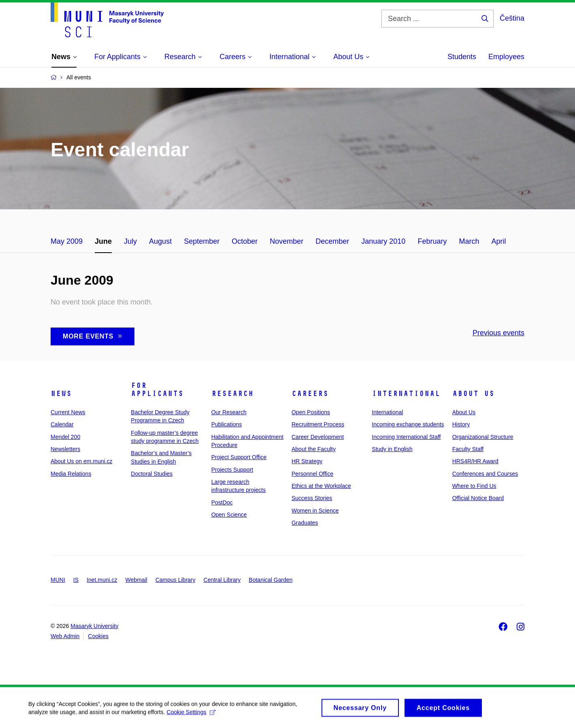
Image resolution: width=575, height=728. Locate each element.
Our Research (229, 412)
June (103, 241)
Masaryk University (94, 626)
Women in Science (315, 511)
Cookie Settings (191, 715)
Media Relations (71, 474)
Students (462, 57)
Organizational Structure (483, 437)
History (461, 424)
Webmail (136, 580)
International (406, 394)
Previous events (498, 333)
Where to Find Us (474, 486)
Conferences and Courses (485, 474)
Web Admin (65, 636)
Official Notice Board (478, 498)
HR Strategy (307, 461)
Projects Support (232, 470)
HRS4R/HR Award (475, 461)
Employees (506, 57)
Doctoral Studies (152, 474)
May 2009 (67, 241)
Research (232, 394)
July (130, 241)
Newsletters (65, 449)
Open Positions (311, 412)
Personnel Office (312, 474)
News (61, 394)
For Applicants (157, 390)
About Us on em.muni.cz (82, 461)
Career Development (318, 437)
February (432, 241)
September (202, 241)
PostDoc (222, 502)
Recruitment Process (318, 424)
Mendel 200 (65, 437)
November (286, 241)
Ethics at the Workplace (321, 486)
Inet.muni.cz (102, 580)
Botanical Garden (270, 580)
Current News (68, 412)
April (498, 241)
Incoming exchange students (408, 424)
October (245, 241)
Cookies (98, 636)
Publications (227, 424)
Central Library (222, 580)
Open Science (229, 515)
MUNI (58, 580)
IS (76, 580)
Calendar (62, 424)
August (160, 241)
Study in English (392, 449)
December (332, 241)
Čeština (512, 18)
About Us (473, 394)
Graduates (305, 523)
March (469, 241)
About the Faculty (314, 449)
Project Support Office (239, 457)
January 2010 (383, 241)
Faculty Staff (468, 449)
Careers (310, 394)
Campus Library (176, 580)
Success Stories (312, 498)
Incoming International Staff (406, 437)
